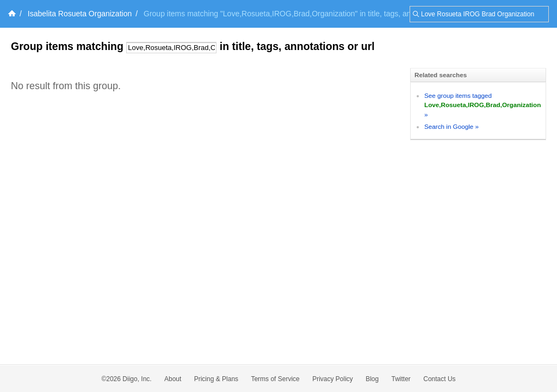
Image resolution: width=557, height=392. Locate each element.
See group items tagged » (482, 105)
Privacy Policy (333, 379)
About (173, 379)
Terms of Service (275, 379)
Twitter (401, 379)
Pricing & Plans (216, 379)
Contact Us (439, 379)
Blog (372, 379)
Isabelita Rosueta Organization (80, 14)
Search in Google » (451, 126)
